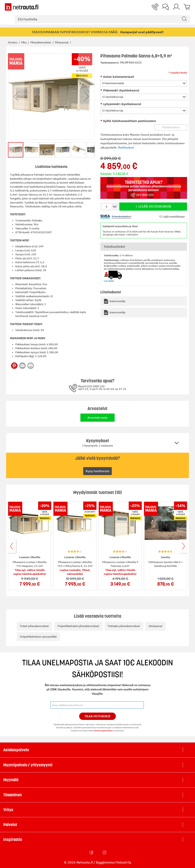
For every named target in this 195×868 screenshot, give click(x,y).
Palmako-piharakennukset (124, 626)
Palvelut (10, 825)
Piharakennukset (41, 42)
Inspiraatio (13, 839)
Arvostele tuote (97, 418)
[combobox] (102, 19)
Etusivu (13, 42)
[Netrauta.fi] (22, 7)
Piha (24, 42)
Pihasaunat (62, 42)
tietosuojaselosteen (103, 731)
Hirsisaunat (156, 626)
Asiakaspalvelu (16, 750)
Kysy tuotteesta (97, 471)
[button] (16, 96)
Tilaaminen (13, 795)
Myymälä (11, 780)
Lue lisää (109, 281)
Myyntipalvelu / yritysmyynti (28, 765)
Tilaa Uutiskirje (98, 716)
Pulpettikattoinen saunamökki (38, 637)
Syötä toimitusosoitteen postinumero (129, 121)
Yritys (8, 810)
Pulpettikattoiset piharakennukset (78, 626)
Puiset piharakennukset (34, 626)
